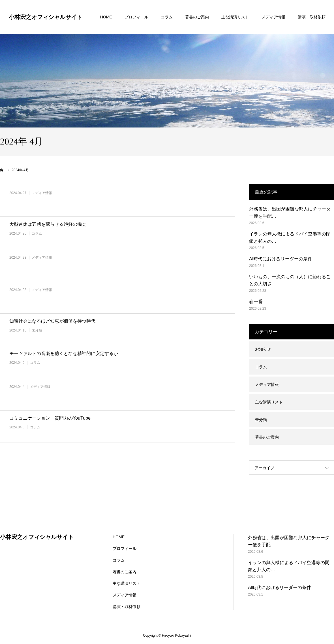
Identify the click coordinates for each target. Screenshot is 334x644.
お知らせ (263, 349)
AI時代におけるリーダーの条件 (281, 259)
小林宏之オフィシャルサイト (46, 17)
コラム (167, 17)
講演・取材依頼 (312, 17)
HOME (106, 17)
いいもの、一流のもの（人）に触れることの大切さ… (290, 280)
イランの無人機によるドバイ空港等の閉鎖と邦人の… (290, 238)
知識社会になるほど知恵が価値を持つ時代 (52, 321)
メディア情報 (273, 17)
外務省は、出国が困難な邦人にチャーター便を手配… (290, 213)
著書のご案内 (197, 17)
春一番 (256, 302)
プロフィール (136, 17)
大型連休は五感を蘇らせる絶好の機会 (48, 224)
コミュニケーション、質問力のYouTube (50, 418)
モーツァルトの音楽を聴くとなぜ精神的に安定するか (64, 353)
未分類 (37, 330)
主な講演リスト (235, 17)
